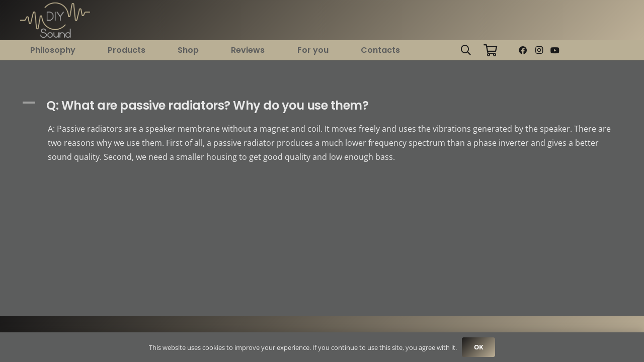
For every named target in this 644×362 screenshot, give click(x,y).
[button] (466, 51)
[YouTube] (555, 50)
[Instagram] (539, 50)
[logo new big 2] (55, 20)
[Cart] (490, 51)
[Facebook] (523, 50)
